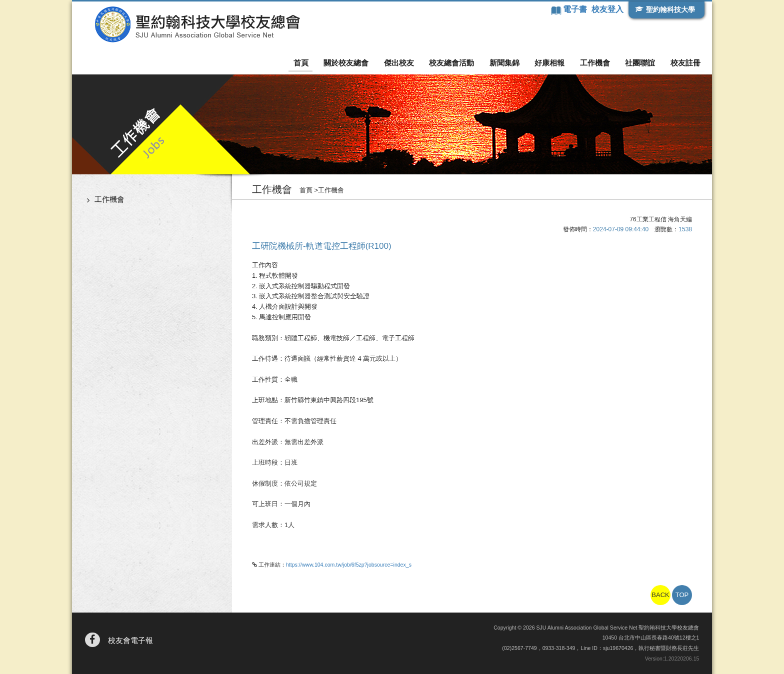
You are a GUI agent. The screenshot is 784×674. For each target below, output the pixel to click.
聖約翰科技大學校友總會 (195, 24)
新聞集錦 (507, 63)
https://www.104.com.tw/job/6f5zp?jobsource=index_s (349, 565)
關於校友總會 (351, 63)
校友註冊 (685, 63)
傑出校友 (403, 63)
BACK (660, 595)
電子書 (575, 9)
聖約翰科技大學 (670, 9)
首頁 (307, 63)
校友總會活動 (455, 63)
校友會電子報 (130, 640)
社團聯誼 (641, 63)
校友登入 (607, 9)
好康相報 (552, 63)
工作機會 (596, 63)
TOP (682, 595)
